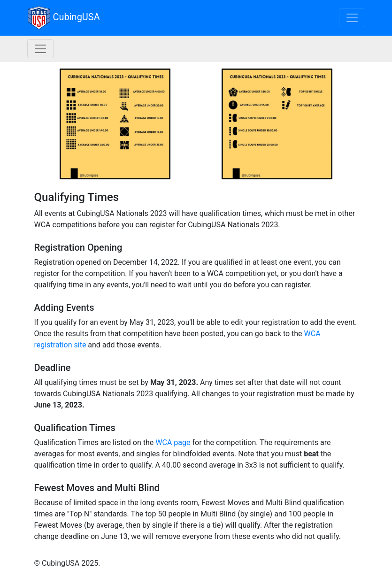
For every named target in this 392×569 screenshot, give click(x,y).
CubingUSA (64, 18)
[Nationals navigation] (40, 49)
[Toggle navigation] (352, 18)
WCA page (173, 442)
